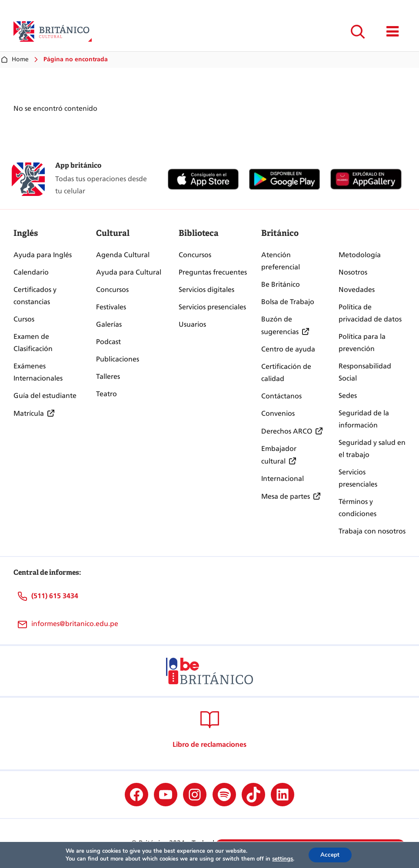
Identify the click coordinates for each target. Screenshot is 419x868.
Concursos (112, 290)
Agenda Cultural (123, 255)
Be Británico (281, 284)
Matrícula (29, 413)
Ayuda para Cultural (129, 272)
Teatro (106, 394)
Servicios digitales (206, 290)
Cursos (24, 319)
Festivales (111, 307)
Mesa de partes (286, 496)
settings (282, 858)
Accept (330, 854)
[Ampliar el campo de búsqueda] (357, 31)
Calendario (31, 272)
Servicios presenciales (212, 307)
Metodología (360, 255)
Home (14, 60)
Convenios (278, 413)
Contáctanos (281, 396)
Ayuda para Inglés (43, 255)
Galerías (109, 324)
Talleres (108, 376)
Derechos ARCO (287, 431)
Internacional (283, 479)
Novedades (357, 290)
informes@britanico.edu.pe (75, 624)
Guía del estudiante (45, 396)
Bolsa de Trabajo (288, 302)
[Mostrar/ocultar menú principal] (392, 31)
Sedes (348, 396)
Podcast (108, 342)
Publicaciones (118, 359)
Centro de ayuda (288, 349)
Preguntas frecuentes (213, 272)
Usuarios (192, 324)
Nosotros (353, 272)
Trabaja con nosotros (372, 531)
